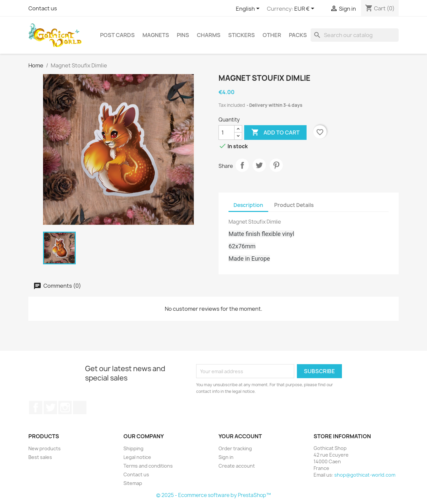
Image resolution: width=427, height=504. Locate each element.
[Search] (355, 35)
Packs (298, 35)
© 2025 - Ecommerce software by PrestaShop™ (213, 495)
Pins (183, 35)
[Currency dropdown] (305, 9)
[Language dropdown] (249, 9)
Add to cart (275, 133)
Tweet (259, 165)
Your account (240, 436)
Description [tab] (248, 205)
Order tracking (235, 448)
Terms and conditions (148, 466)
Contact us (43, 8)
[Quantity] (227, 133)
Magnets (156, 35)
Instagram (65, 408)
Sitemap (133, 483)
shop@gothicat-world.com (365, 475)
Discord (80, 408)
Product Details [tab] (294, 205)
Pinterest (276, 165)
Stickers (242, 35)
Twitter (50, 408)
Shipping (133, 448)
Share (242, 165)
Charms (209, 35)
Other (272, 35)
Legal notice (137, 457)
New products (45, 448)
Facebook (36, 408)
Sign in (226, 457)
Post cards (117, 35)
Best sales (40, 457)
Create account (237, 466)
